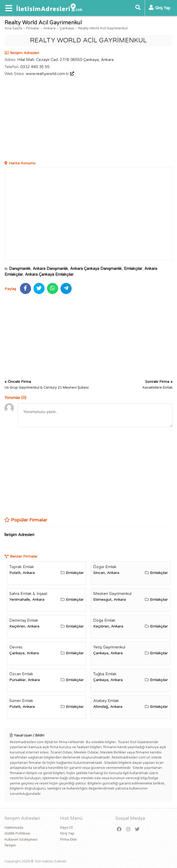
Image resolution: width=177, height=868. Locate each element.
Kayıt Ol (66, 828)
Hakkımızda (14, 828)
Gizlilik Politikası (17, 834)
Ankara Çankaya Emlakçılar (49, 274)
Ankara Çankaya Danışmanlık (96, 269)
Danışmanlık (20, 269)
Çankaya (67, 28)
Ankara (49, 28)
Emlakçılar (133, 269)
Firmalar (33, 28)
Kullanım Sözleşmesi (21, 840)
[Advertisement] (89, 119)
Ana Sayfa (13, 28)
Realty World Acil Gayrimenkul (103, 28)
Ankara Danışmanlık (50, 269)
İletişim (10, 845)
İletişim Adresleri (19, 535)
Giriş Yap (67, 834)
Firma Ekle (68, 840)
